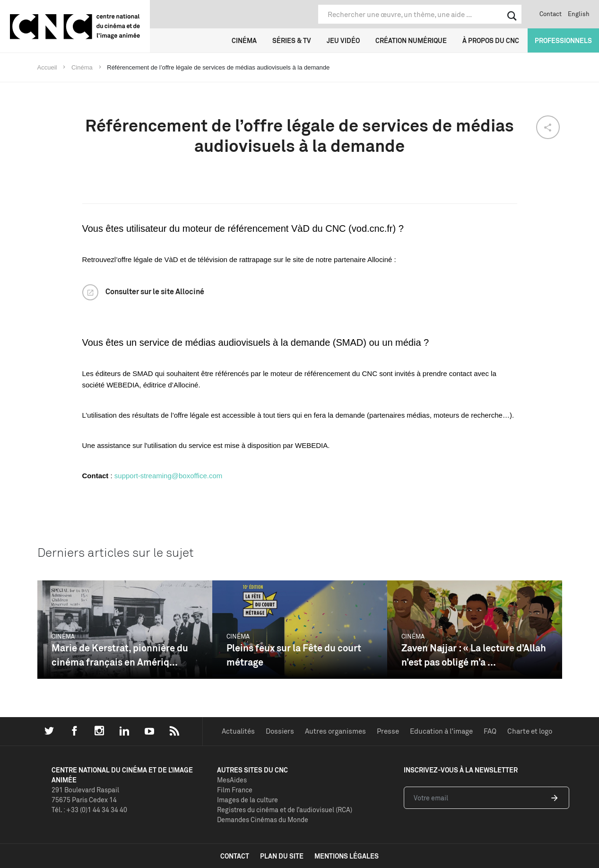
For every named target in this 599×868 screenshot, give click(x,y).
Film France (235, 790)
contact (235, 856)
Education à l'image (441, 731)
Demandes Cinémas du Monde (263, 820)
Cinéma (244, 40)
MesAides (232, 780)
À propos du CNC (491, 40)
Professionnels (563, 40)
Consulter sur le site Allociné (155, 291)
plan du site (282, 856)
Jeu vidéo (343, 40)
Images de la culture (247, 800)
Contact (551, 14)
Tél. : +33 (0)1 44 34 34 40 (89, 810)
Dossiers (280, 731)
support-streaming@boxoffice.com (168, 476)
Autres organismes (335, 731)
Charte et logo (530, 731)
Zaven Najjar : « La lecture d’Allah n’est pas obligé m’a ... (474, 655)
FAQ (490, 731)
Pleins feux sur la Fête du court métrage (294, 655)
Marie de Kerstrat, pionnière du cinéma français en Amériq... (120, 655)
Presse (388, 731)
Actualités (238, 731)
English (579, 14)
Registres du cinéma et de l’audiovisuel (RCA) (285, 810)
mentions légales (347, 856)
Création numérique (411, 40)
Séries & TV (292, 40)
